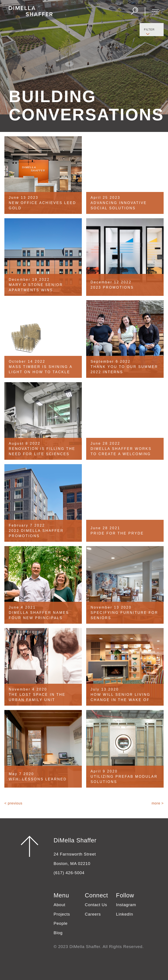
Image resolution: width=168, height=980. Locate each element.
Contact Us (96, 905)
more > (158, 803)
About (59, 905)
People (61, 923)
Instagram (126, 905)
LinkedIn (124, 914)
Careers (93, 914)
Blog (58, 933)
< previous (13, 803)
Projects (62, 914)
